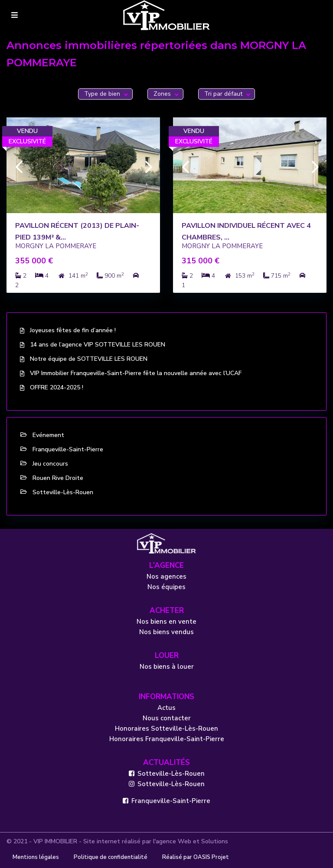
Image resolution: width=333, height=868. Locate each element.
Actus (166, 708)
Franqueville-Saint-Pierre (68, 449)
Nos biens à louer (167, 667)
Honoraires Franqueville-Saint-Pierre (167, 739)
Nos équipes (166, 587)
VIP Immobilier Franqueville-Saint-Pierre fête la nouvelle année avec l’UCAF (136, 373)
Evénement (48, 435)
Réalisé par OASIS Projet (196, 857)
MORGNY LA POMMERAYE (56, 246)
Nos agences (166, 577)
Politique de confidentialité (111, 857)
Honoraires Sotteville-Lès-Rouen (166, 729)
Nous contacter (167, 718)
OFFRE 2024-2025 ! (57, 387)
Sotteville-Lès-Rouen (63, 492)
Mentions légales (36, 857)
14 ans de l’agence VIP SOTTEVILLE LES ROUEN (98, 345)
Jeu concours (50, 464)
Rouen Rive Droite (58, 478)
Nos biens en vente (166, 622)
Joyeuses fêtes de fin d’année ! (73, 330)
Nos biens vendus (166, 632)
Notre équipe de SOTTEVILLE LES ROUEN (89, 359)
